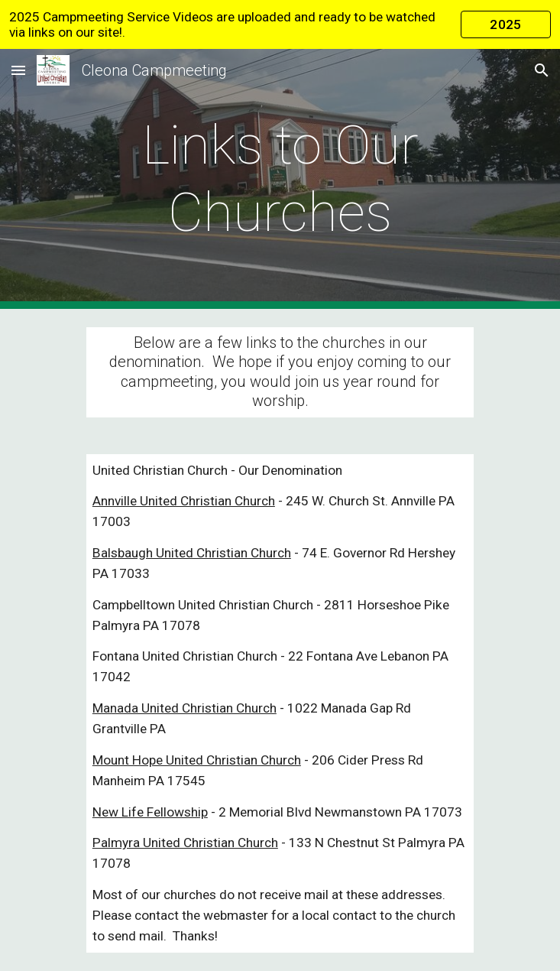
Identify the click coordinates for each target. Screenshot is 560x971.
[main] (280, 179)
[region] (280, 24)
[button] (18, 70)
